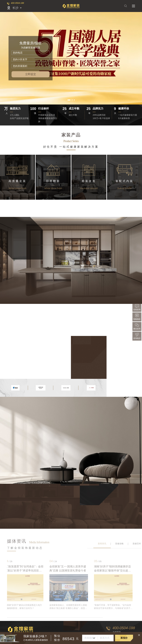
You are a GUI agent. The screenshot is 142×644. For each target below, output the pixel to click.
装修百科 (137, 544)
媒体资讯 (17, 541)
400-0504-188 (17, 3)
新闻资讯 (102, 544)
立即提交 (31, 74)
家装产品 (71, 135)
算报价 (124, 638)
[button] (69, 100)
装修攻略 (119, 544)
